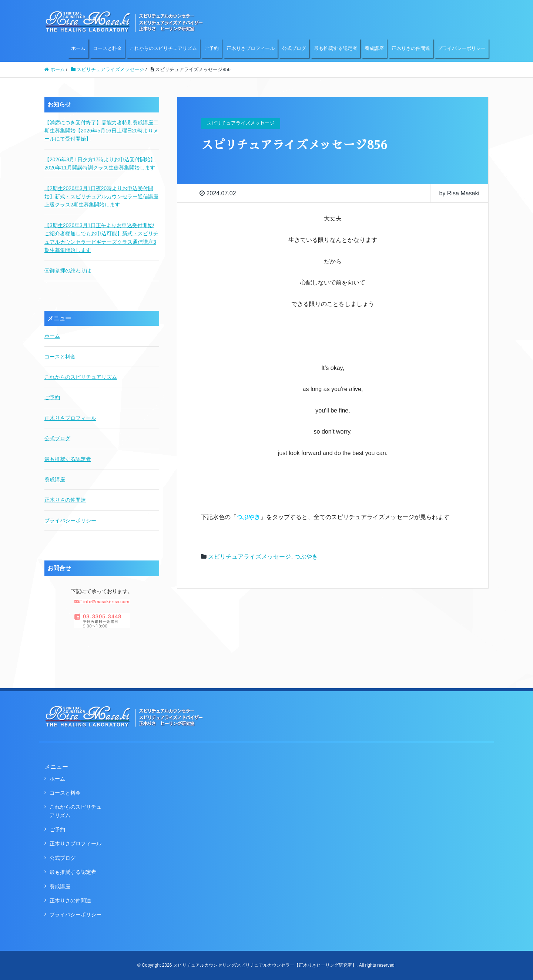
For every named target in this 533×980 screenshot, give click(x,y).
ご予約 (212, 48)
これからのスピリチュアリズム (163, 48)
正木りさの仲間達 (411, 48)
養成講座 (374, 48)
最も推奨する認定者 (336, 48)
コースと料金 (107, 48)
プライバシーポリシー (462, 48)
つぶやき (306, 557)
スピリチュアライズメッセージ (249, 557)
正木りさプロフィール (251, 48)
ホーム (78, 48)
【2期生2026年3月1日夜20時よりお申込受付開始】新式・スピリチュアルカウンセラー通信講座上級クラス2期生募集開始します (101, 197)
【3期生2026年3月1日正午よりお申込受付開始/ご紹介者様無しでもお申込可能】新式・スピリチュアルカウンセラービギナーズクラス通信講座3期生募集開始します (101, 238)
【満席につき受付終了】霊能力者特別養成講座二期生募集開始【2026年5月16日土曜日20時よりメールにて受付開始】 (101, 131)
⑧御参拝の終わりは (68, 270)
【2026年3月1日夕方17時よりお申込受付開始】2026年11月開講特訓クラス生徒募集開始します (100, 164)
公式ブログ (294, 48)
